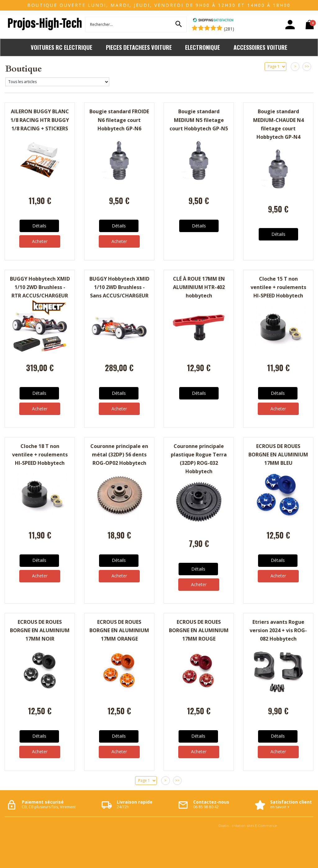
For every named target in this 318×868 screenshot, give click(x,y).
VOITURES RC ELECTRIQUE (61, 47)
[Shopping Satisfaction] (213, 21)
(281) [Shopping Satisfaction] (229, 29)
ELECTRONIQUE (202, 47)
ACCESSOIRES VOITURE (260, 47)
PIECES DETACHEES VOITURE (139, 47)
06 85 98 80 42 (206, 807)
